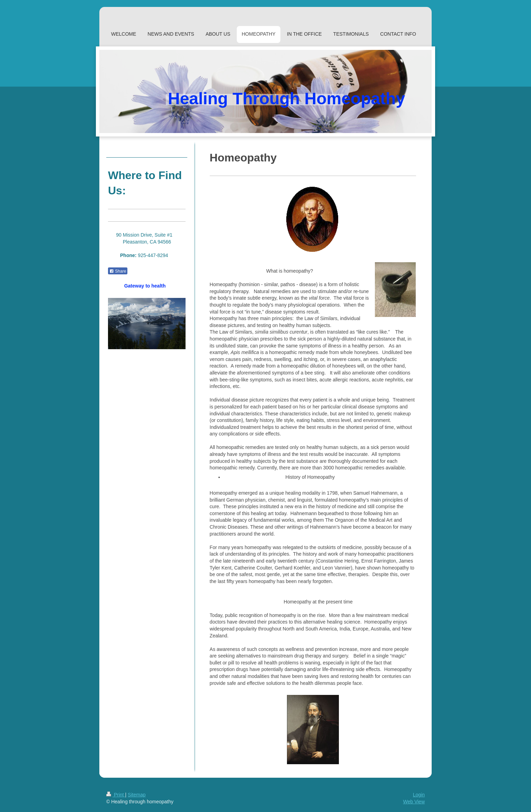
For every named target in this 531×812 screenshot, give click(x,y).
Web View (414, 802)
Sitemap (137, 795)
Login (419, 795)
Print (116, 795)
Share (118, 271)
